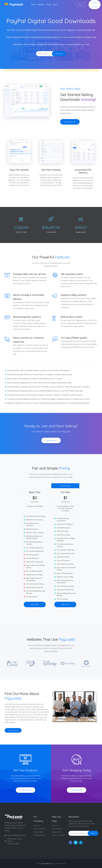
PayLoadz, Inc (47, 863)
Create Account (95, 5)
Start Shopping (77, 790)
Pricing (48, 5)
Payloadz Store (57, 832)
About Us (37, 826)
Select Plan (35, 604)
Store (55, 5)
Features (41, 5)
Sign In (81, 5)
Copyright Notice (39, 835)
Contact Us (56, 826)
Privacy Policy (38, 832)
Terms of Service (39, 829)
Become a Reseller (58, 835)
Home (33, 5)
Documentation (57, 829)
